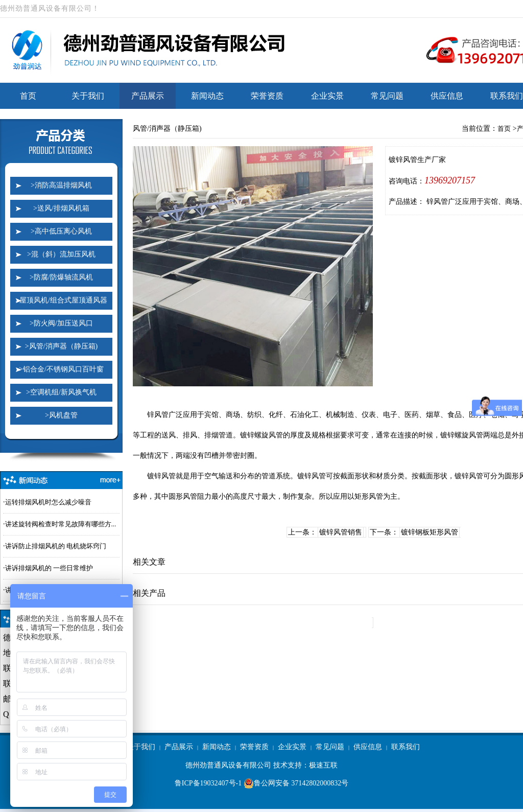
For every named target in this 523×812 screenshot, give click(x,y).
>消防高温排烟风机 (61, 185)
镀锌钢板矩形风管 (430, 532)
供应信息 (447, 96)
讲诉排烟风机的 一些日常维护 (49, 568)
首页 (28, 96)
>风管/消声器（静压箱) (61, 346)
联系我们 (406, 747)
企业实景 (327, 96)
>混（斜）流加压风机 (61, 254)
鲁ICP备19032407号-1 (208, 783)
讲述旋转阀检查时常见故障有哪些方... (61, 524)
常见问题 (387, 96)
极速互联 (323, 765)
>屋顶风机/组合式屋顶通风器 (61, 300)
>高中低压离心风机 (61, 231)
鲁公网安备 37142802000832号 (296, 783)
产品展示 (148, 96)
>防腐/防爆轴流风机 (61, 277)
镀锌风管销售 (341, 532)
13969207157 (450, 180)
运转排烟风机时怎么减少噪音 (48, 502)
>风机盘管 (61, 415)
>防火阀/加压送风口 (61, 323)
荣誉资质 (267, 96)
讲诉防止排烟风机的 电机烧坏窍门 (56, 546)
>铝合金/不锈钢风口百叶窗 (61, 369)
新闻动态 (207, 96)
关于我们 (88, 96)
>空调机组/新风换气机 (61, 392)
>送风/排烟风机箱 (61, 208)
